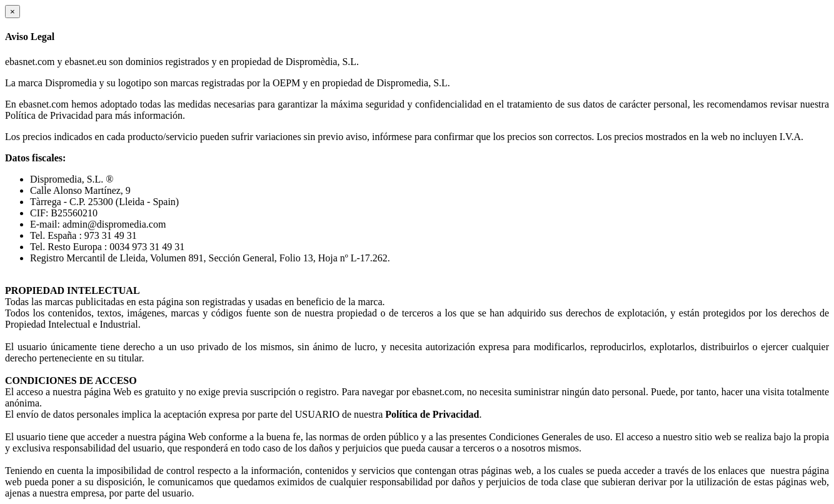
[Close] (13, 12)
